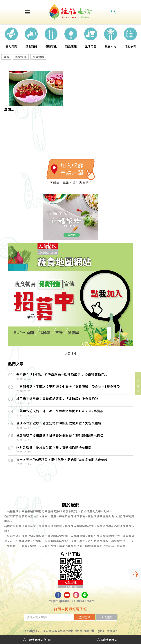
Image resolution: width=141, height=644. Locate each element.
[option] (11, 36)
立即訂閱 (85, 617)
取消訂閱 (107, 617)
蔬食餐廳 (38, 57)
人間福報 (71, 353)
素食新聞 (21, 57)
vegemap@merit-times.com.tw (72, 601)
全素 (6, 57)
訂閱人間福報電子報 (70, 609)
